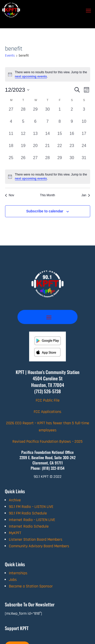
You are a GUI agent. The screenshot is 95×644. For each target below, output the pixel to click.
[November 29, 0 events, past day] (35, 112)
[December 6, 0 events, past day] (35, 125)
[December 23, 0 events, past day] (72, 149)
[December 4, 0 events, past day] (11, 125)
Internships (18, 573)
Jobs (13, 580)
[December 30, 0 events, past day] (72, 161)
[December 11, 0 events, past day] (11, 137)
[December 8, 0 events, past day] (60, 125)
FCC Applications (48, 412)
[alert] (48, 177)
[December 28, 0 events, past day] (48, 161)
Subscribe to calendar (45, 211)
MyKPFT (15, 533)
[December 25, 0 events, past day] (11, 161)
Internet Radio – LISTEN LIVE (32, 520)
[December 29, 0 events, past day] (60, 161)
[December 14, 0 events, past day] (48, 137)
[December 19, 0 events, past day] (23, 149)
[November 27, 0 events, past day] (11, 112)
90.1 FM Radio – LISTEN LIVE (31, 507)
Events (10, 56)
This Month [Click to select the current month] (48, 195)
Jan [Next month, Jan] (86, 195)
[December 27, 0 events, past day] (35, 161)
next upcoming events (31, 77)
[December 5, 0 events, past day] (23, 125)
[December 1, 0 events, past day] (60, 112)
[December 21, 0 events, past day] (48, 149)
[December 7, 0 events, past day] (48, 125)
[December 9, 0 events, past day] (72, 125)
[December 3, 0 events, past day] (84, 112)
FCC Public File (48, 400)
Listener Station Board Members (36, 540)
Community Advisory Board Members (39, 546)
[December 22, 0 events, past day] (60, 149)
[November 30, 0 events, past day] (48, 112)
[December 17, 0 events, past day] (84, 137)
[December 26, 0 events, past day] (23, 161)
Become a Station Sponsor (31, 586)
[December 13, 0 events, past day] (35, 137)
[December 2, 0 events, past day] (72, 112)
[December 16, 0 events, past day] (72, 137)
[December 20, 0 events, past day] (35, 149)
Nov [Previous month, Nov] (10, 195)
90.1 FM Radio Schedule (28, 513)
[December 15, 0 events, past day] (60, 137)
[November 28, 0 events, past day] (23, 112)
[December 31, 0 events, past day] (84, 161)
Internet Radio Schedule (29, 526)
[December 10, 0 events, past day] (84, 125)
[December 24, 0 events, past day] (84, 149)
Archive (15, 500)
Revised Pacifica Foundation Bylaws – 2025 (48, 442)
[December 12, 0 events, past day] (23, 137)
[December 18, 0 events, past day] (11, 149)
